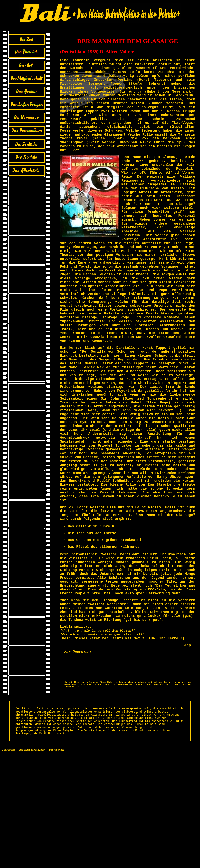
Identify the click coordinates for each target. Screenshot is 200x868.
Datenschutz (57, 864)
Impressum (8, 864)
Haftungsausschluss (32, 864)
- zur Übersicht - (78, 755)
